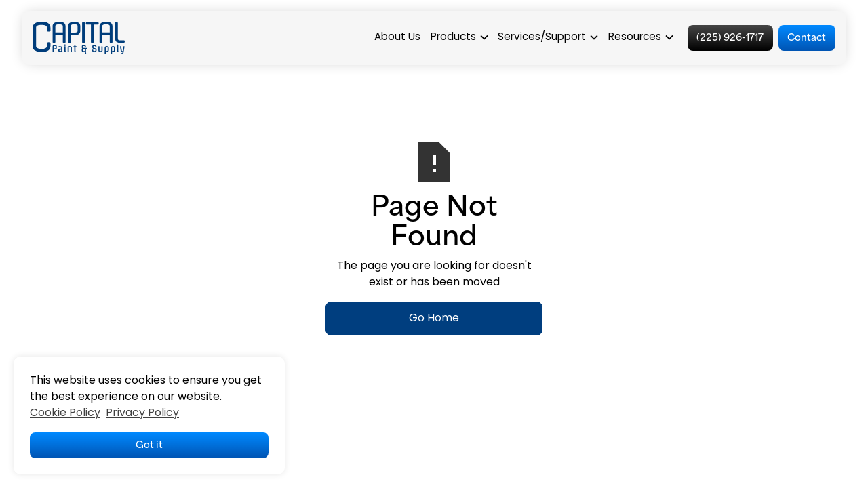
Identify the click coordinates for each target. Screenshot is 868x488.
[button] (460, 38)
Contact (807, 36)
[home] (79, 38)
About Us (397, 38)
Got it (149, 444)
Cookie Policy (65, 413)
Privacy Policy (142, 413)
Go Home (434, 319)
